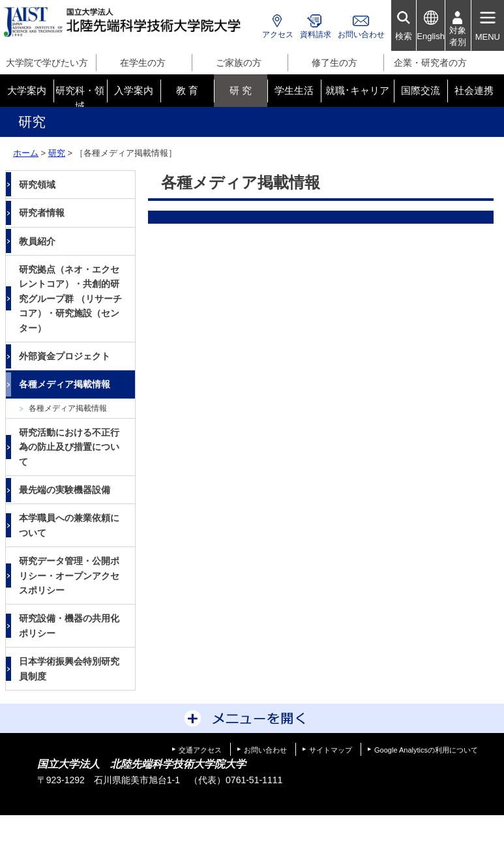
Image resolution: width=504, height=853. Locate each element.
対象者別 (458, 36)
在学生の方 (143, 63)
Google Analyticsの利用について (426, 750)
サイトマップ (331, 750)
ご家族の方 (239, 63)
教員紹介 (37, 241)
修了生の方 (334, 63)
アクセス (278, 35)
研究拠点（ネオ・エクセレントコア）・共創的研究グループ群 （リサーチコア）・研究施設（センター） (70, 299)
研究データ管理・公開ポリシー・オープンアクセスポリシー (69, 576)
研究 (57, 153)
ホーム (26, 153)
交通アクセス (200, 750)
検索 (404, 36)
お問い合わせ (361, 35)
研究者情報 (42, 213)
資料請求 (316, 35)
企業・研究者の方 (430, 63)
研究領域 (37, 185)
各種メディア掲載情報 (65, 384)
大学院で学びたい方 (47, 63)
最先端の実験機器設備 (65, 490)
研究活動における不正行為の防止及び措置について (69, 447)
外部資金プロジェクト (65, 356)
